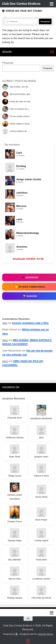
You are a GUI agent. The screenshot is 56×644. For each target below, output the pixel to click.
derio (5, 340)
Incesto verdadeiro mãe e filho (30, 323)
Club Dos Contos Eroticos (21, 4)
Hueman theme (45, 634)
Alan (5, 323)
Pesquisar (8, 63)
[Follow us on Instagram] (52, 52)
